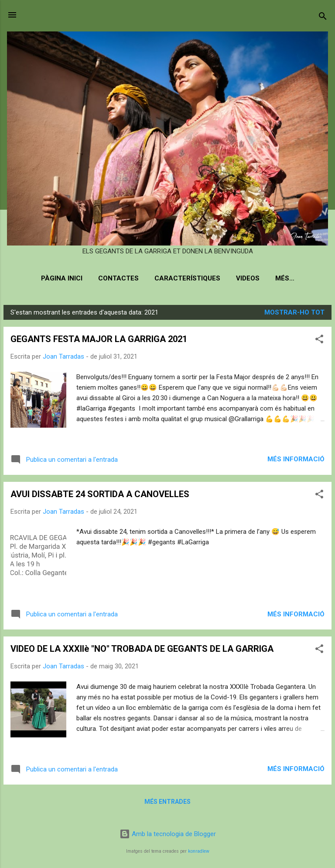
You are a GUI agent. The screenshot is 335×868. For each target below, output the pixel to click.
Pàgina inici (62, 278)
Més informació (296, 459)
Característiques (187, 278)
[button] (319, 341)
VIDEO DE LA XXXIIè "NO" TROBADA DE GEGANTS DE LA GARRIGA (142, 649)
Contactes (118, 278)
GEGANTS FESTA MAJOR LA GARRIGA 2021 (99, 339)
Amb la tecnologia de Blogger (168, 834)
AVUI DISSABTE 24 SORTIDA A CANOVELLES (100, 494)
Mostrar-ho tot (294, 312)
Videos (248, 278)
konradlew (199, 851)
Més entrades (167, 802)
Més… (285, 278)
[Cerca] (323, 18)
